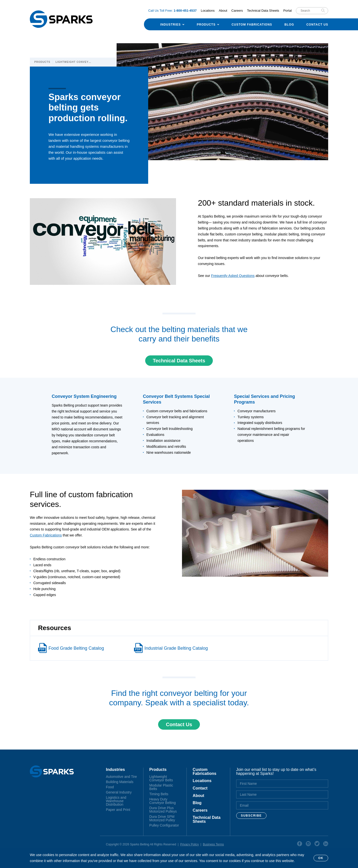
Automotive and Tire (121, 777)
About (223, 11)
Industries (170, 25)
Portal (287, 11)
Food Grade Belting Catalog (76, 648)
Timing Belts (159, 794)
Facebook (300, 844)
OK (321, 858)
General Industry (119, 792)
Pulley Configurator (164, 825)
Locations (208, 11)
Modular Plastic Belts (161, 787)
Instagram (308, 844)
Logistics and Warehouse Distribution (116, 801)
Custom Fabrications (252, 25)
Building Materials (120, 782)
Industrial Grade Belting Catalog (176, 648)
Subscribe (251, 816)
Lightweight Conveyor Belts (161, 778)
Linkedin (326, 844)
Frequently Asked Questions (233, 276)
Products (206, 25)
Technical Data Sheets (263, 11)
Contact (200, 788)
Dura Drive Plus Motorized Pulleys (163, 810)
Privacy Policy (190, 844)
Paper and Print (118, 810)
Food (110, 787)
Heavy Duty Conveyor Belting (163, 801)
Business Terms (213, 844)
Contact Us (317, 25)
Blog (289, 25)
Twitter (317, 844)
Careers (237, 11)
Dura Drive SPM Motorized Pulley (162, 818)
